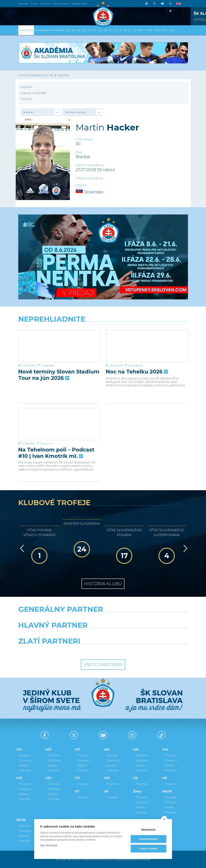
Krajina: (81, 185)
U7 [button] (130, 30)
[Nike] (103, 618)
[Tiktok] (170, 11)
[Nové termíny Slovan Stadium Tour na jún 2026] (59, 343)
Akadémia (37, 75)
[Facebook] (147, 4)
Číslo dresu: (84, 139)
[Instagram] (170, 4)
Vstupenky (48, 360)
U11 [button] (110, 30)
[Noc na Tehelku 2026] (147, 343)
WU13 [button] (164, 30)
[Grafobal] (74, 634)
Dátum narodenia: (90, 165)
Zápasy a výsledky (33, 93)
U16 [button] (84, 30)
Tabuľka (26, 99)
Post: (79, 152)
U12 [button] (105, 30)
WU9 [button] (172, 30)
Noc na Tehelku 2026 (136, 367)
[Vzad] (21, 548)
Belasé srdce (80, 4)
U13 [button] (100, 30)
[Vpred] (185, 548)
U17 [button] (78, 30)
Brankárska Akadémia (50, 30)
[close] (164, 819)
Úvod (22, 75)
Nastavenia (148, 829)
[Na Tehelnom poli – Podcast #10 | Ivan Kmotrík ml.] (59, 422)
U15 (51, 75)
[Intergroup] (81, 650)
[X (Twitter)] (155, 4)
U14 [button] (94, 30)
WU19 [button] (149, 30)
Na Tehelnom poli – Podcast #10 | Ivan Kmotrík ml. (56, 448)
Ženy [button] (141, 30)
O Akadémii (26, 30)
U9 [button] (120, 30)
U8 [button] (125, 30)
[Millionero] (132, 634)
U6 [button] (135, 30)
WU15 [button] (156, 30)
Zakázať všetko (148, 839)
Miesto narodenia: (89, 178)
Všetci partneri (103, 665)
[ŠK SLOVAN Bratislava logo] (103, 14)
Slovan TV (46, 439)
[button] (41, 112)
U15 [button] (89, 30)
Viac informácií (48, 845)
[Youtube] (162, 4)
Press (34, 4)
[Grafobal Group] (125, 650)
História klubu (103, 584)
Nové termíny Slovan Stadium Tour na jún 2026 (59, 370)
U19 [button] (73, 30)
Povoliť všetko (148, 849)
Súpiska (63, 75)
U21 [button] (68, 30)
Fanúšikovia (135, 360)
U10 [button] (115, 30)
